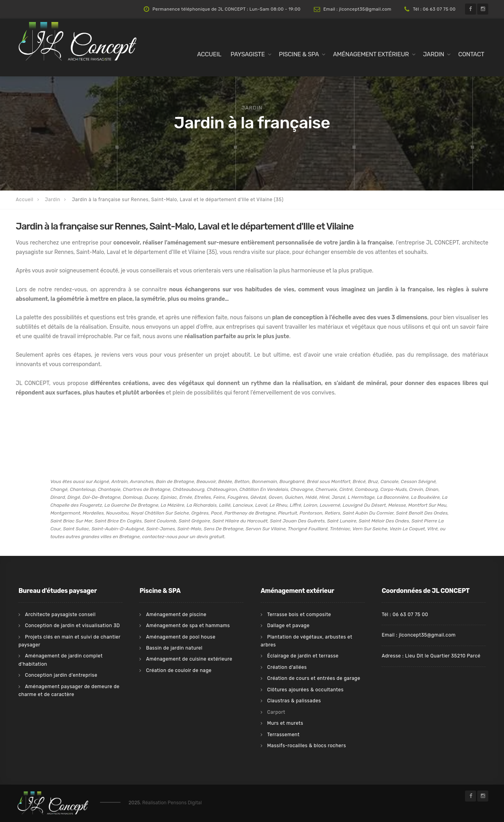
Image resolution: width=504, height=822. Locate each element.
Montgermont (65, 513)
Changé (59, 489)
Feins (219, 497)
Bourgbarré (292, 481)
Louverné (330, 505)
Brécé (359, 481)
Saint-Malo (189, 529)
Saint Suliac (76, 529)
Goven (275, 497)
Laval (261, 505)
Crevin (416, 489)
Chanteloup (82, 489)
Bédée (225, 481)
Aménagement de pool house (181, 637)
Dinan (432, 489)
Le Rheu (279, 505)
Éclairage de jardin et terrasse (303, 656)
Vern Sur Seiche (370, 529)
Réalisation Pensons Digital (172, 803)
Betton (242, 481)
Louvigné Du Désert (364, 505)
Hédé (311, 497)
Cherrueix (326, 489)
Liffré (296, 505)
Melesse (397, 505)
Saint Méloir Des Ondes (384, 521)
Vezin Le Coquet (407, 529)
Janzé (339, 497)
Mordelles (93, 513)
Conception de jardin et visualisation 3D (72, 626)
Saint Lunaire (342, 521)
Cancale (389, 481)
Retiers (333, 513)
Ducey (152, 497)
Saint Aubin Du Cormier (368, 513)
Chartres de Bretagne (147, 489)
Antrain (120, 481)
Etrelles (203, 497)
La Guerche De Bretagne (131, 505)
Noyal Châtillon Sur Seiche (160, 513)
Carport (276, 712)
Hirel (324, 497)
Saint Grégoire (195, 521)
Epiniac (169, 497)
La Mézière (172, 505)
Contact (471, 54)
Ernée (186, 497)
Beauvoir (206, 481)
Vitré (433, 529)
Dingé (74, 497)
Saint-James (160, 529)
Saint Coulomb (160, 521)
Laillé (225, 505)
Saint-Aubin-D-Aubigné (118, 529)
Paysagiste (248, 54)
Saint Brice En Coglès (118, 521)
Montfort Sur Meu (427, 505)
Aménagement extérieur (371, 54)
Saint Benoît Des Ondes (422, 513)
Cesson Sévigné (418, 481)
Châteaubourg (189, 489)
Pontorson (311, 513)
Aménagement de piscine (176, 615)
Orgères (200, 513)
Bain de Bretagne (175, 481)
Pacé (217, 513)
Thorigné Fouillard (308, 529)
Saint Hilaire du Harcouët (240, 521)
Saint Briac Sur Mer (71, 521)
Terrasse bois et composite (299, 615)
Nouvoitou (117, 513)
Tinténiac (340, 529)
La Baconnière (393, 497)
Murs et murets (285, 723)
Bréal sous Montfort (329, 481)
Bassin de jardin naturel (174, 648)
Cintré (346, 489)
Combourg (367, 489)
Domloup (133, 497)
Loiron (310, 505)
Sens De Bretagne (223, 529)
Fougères (238, 497)
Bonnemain (265, 481)
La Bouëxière (425, 497)
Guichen (294, 497)
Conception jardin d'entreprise (61, 675)
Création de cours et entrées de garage (314, 678)
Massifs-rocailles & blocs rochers (306, 746)
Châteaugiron (222, 489)
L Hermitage (361, 497)
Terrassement (283, 735)
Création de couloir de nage (179, 670)
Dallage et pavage (288, 626)
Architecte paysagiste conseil (60, 615)
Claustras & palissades (294, 701)
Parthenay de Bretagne (250, 513)
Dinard (58, 497)
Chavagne (302, 489)
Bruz (373, 481)
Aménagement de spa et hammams (188, 626)
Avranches (142, 481)
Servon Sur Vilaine (266, 529)
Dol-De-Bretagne (101, 497)
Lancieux (243, 505)
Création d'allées (287, 667)
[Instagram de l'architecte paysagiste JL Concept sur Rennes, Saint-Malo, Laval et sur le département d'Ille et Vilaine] (483, 9)
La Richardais (202, 505)
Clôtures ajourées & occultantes (305, 690)
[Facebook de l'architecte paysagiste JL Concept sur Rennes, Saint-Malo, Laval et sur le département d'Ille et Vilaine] (471, 9)
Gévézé (258, 497)
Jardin (434, 54)
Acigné (101, 481)
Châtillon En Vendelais (264, 489)
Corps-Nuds (394, 489)
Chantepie (109, 489)
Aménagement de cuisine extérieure (189, 659)
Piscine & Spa (299, 54)
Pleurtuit (288, 513)
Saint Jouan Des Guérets (297, 521)
